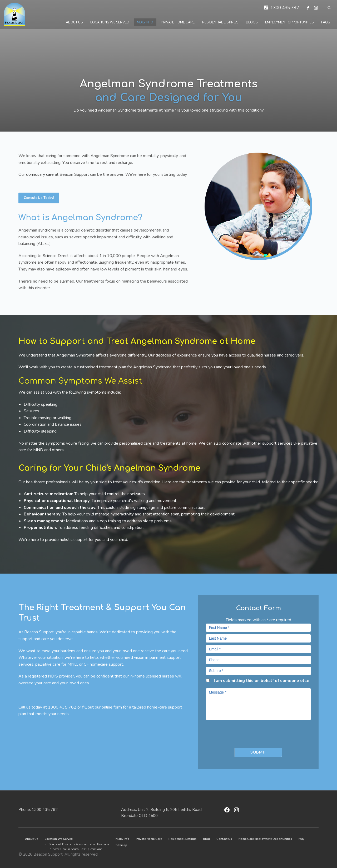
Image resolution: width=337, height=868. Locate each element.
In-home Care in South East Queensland (76, 849)
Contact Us (224, 839)
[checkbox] (208, 680)
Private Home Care (149, 839)
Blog (206, 839)
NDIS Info (122, 839)
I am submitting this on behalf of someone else (262, 681)
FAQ (301, 839)
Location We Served (59, 839)
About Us (32, 839)
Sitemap (121, 845)
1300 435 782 (285, 8)
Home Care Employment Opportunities (265, 839)
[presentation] (237, 732)
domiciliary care (40, 174)
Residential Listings (182, 839)
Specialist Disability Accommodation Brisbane (79, 844)
